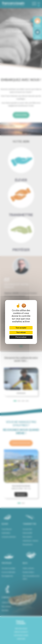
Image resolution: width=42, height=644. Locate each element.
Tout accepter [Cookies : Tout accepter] (21, 328)
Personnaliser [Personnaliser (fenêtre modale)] (21, 337)
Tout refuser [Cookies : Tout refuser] (21, 332)
